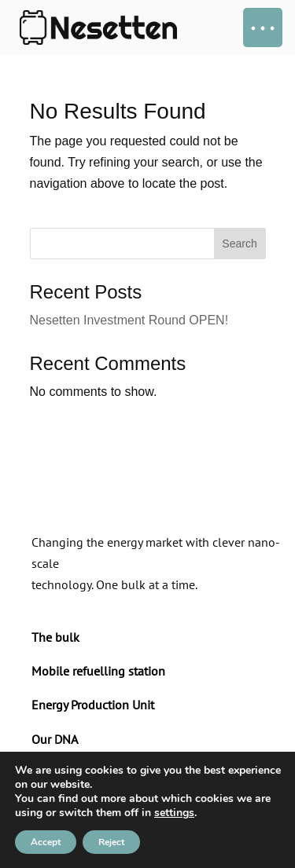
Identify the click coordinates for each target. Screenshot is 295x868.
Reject (111, 842)
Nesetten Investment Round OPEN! (129, 320)
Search (239, 244)
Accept (46, 842)
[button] (263, 27)
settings (174, 813)
